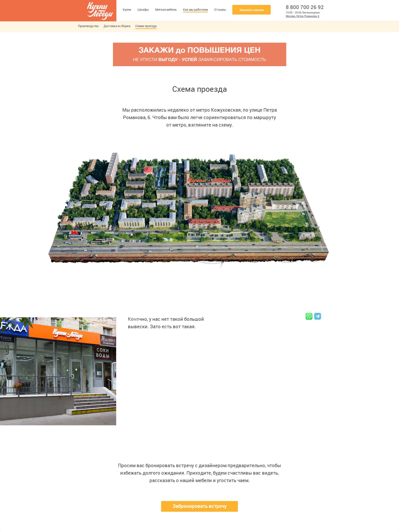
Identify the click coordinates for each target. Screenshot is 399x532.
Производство (88, 26)
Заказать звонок (252, 10)
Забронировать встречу (199, 506)
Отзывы (220, 9)
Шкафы (143, 9)
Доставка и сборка (117, 26)
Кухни (127, 9)
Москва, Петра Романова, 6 (303, 16)
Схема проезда (146, 26)
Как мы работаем (195, 9)
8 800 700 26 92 (305, 7)
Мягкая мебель (166, 9)
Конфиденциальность (94, 324)
